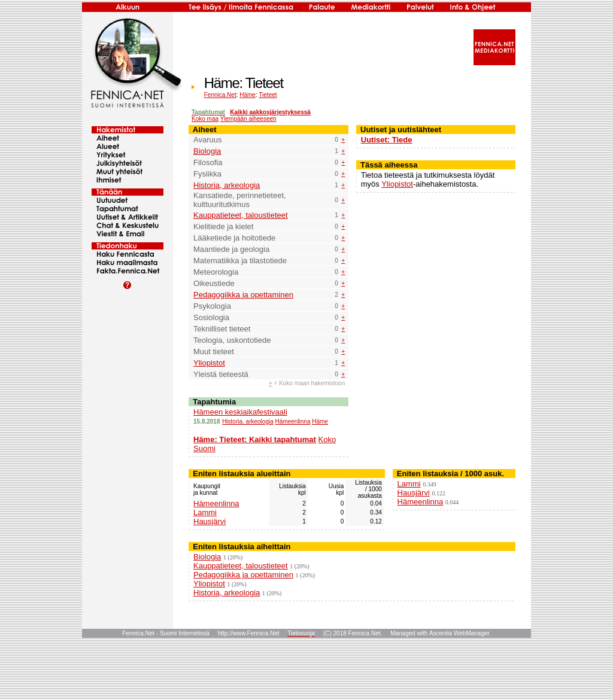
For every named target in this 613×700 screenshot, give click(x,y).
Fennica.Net (220, 95)
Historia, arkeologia (227, 185)
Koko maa (205, 119)
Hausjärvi (210, 521)
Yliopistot (209, 363)
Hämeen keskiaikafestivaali (240, 412)
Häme (248, 95)
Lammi (205, 512)
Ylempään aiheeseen (248, 119)
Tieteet (268, 95)
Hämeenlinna (293, 421)
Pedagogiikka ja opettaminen (243, 295)
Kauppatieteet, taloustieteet (241, 215)
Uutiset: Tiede (387, 140)
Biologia (207, 151)
